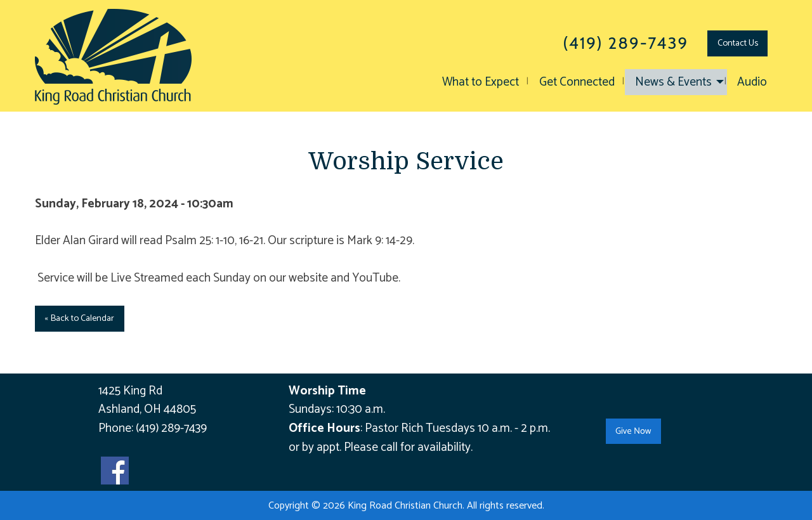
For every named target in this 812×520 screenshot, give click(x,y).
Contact (738, 43)
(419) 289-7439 (171, 428)
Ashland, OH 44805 (147, 409)
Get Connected (577, 82)
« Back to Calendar (79, 318)
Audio (752, 82)
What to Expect (481, 82)
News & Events (673, 82)
